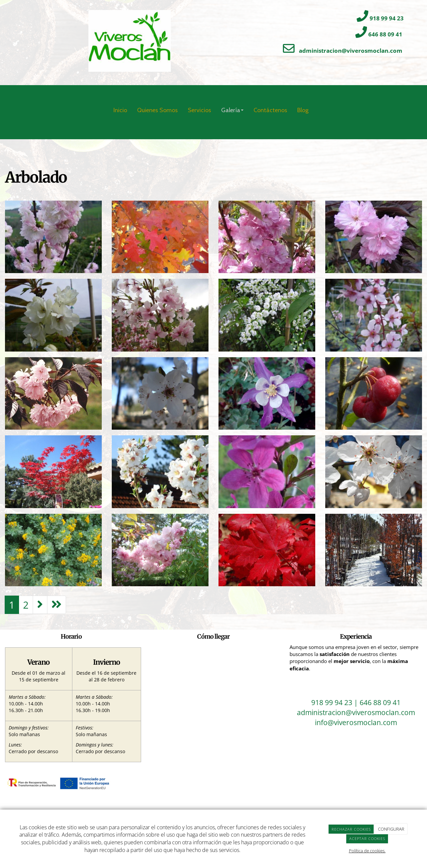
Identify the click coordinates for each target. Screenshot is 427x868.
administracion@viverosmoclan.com (351, 51)
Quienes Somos (157, 110)
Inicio (120, 110)
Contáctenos (270, 110)
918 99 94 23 (387, 18)
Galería (232, 110)
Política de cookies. (367, 851)
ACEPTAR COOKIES (367, 838)
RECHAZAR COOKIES (351, 829)
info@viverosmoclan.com (356, 722)
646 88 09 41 (385, 34)
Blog (303, 110)
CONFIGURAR (391, 829)
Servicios (199, 110)
